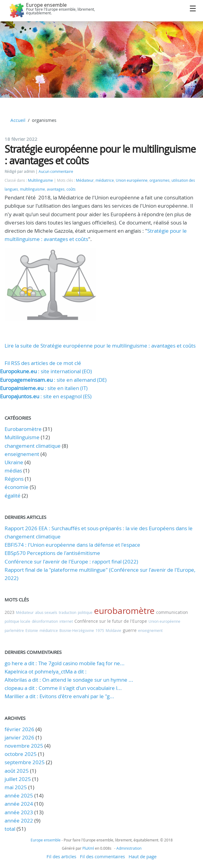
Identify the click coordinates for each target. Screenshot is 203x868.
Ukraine (14, 462)
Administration (129, 848)
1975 (100, 630)
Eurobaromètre (23, 429)
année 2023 (19, 812)
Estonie (32, 630)
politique (85, 612)
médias (13, 470)
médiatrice (105, 180)
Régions (14, 479)
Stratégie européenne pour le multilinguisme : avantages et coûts (100, 155)
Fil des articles (61, 856)
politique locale (17, 621)
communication (172, 612)
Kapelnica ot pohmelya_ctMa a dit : (46, 671)
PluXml (88, 848)
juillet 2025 (18, 779)
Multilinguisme (40, 180)
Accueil (18, 120)
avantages (56, 189)
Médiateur (85, 180)
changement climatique (33, 446)
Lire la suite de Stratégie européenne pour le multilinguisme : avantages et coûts (100, 346)
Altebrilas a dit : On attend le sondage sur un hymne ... (69, 680)
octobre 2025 (21, 754)
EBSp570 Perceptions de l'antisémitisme (52, 553)
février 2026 (19, 729)
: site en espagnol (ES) (46, 396)
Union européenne (132, 180)
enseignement (22, 454)
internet (66, 621)
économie (17, 487)
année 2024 (19, 804)
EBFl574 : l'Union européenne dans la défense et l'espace (72, 545)
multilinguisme (32, 189)
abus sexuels (46, 612)
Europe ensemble (46, 5)
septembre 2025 (25, 762)
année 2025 (19, 795)
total (11, 829)
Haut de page (143, 856)
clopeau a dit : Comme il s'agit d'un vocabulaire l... (63, 688)
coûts (71, 189)
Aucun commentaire (56, 171)
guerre (130, 630)
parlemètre (14, 630)
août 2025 (17, 771)
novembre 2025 (24, 746)
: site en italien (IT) (44, 388)
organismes (160, 180)
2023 (9, 612)
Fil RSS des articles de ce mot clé (43, 363)
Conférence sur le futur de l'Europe (111, 621)
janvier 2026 (19, 737)
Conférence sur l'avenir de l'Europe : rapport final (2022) (71, 562)
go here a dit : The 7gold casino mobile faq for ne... (65, 663)
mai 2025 (16, 787)
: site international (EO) (46, 371)
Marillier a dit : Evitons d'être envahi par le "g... (59, 696)
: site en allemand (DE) (53, 380)
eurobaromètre (124, 611)
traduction (68, 612)
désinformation (45, 621)
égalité (13, 496)
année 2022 (19, 821)
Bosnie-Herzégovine (77, 630)
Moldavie (113, 630)
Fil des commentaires (102, 856)
